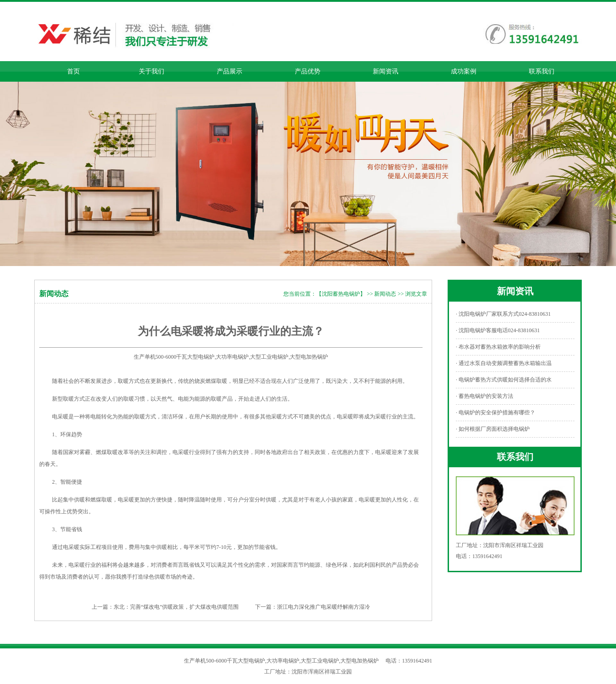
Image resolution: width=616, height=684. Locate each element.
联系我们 (542, 71)
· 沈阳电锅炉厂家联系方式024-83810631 (503, 314)
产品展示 (230, 71)
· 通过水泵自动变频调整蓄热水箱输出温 (504, 363)
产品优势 (308, 71)
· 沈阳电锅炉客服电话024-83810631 (498, 330)
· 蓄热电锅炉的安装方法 (485, 396)
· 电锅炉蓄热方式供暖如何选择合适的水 (504, 380)
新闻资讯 (386, 71)
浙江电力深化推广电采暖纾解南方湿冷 (324, 607)
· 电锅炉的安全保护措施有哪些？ (496, 412)
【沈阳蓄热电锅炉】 (341, 294)
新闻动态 (385, 294)
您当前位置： (300, 294)
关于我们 (151, 71)
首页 (73, 71)
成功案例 (464, 71)
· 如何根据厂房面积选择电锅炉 (493, 429)
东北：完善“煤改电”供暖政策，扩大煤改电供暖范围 (176, 607)
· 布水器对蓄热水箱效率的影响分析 (498, 347)
